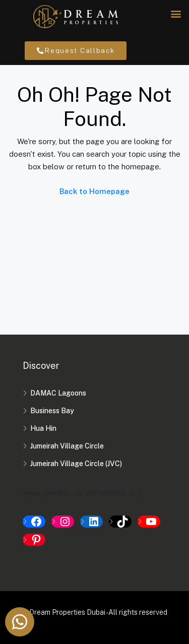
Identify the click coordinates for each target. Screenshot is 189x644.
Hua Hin (43, 428)
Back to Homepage (94, 191)
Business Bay (52, 411)
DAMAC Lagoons (58, 393)
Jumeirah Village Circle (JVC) (76, 464)
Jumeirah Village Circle (67, 446)
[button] (176, 13)
